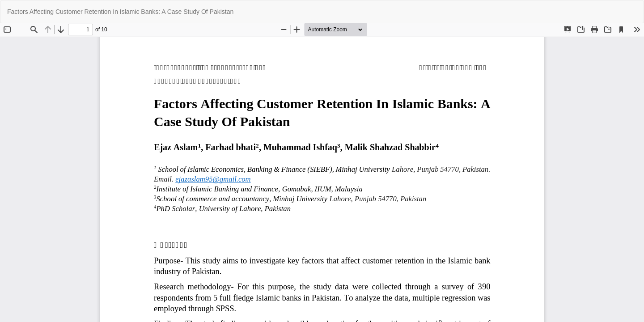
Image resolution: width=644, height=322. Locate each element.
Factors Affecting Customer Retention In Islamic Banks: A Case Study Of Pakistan (120, 12)
